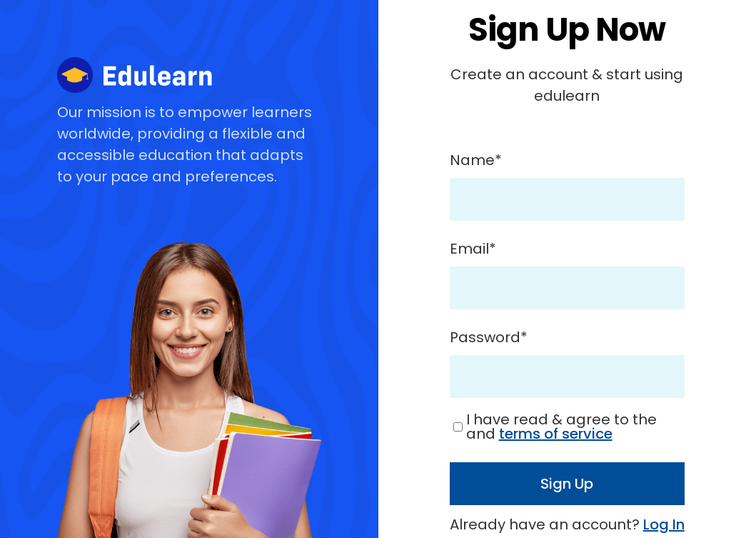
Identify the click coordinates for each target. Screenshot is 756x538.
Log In (664, 524)
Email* (473, 249)
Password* (489, 337)
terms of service (556, 434)
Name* (476, 160)
